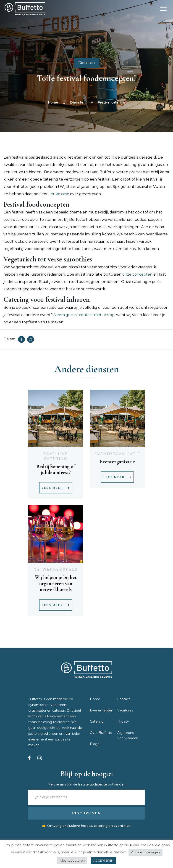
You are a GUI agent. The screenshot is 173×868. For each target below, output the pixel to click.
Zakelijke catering (56, 456)
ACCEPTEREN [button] (103, 860)
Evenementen (102, 710)
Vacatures (125, 710)
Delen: (9, 339)
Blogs (94, 744)
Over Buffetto (101, 733)
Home (53, 102)
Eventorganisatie (117, 454)
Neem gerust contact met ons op (84, 315)
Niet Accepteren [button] (72, 860)
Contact (124, 699)
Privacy (123, 722)
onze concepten (137, 274)
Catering (97, 722)
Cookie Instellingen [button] (145, 852)
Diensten (86, 63)
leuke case (59, 194)
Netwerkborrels (56, 570)
